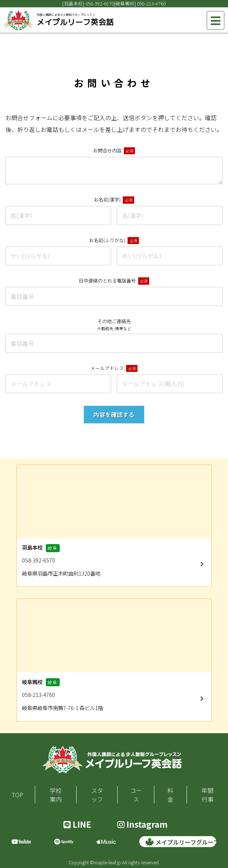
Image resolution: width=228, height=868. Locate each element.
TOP (17, 795)
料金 (170, 795)
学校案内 (56, 795)
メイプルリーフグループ (181, 842)
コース (136, 795)
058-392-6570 (100, 3)
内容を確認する (114, 414)
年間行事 (207, 795)
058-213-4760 (151, 3)
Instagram (142, 824)
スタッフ (97, 795)
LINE (77, 824)
